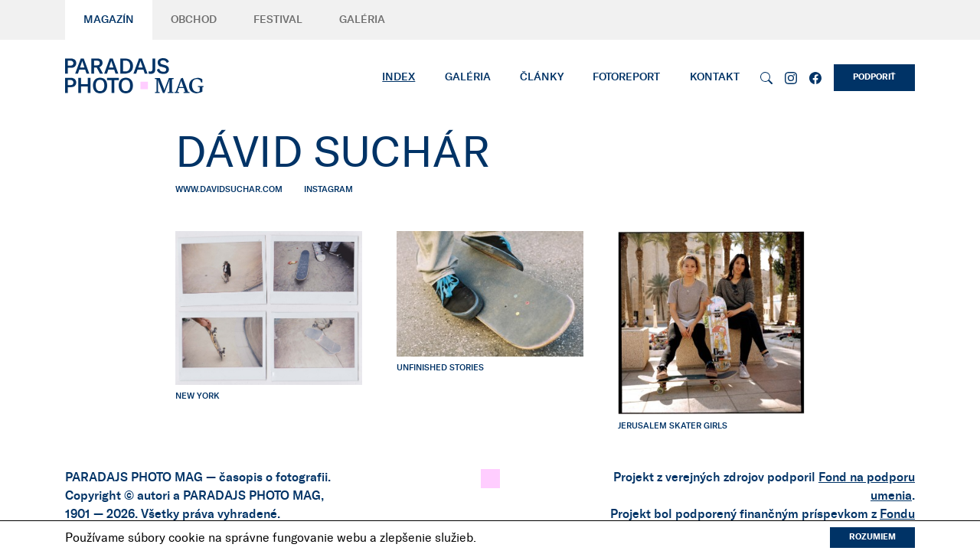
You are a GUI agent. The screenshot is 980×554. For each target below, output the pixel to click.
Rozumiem (872, 537)
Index (399, 77)
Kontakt (715, 77)
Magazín (109, 20)
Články (542, 77)
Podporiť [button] (874, 77)
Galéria (362, 20)
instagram (328, 189)
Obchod (194, 20)
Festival (278, 20)
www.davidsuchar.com (229, 189)
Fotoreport (626, 77)
